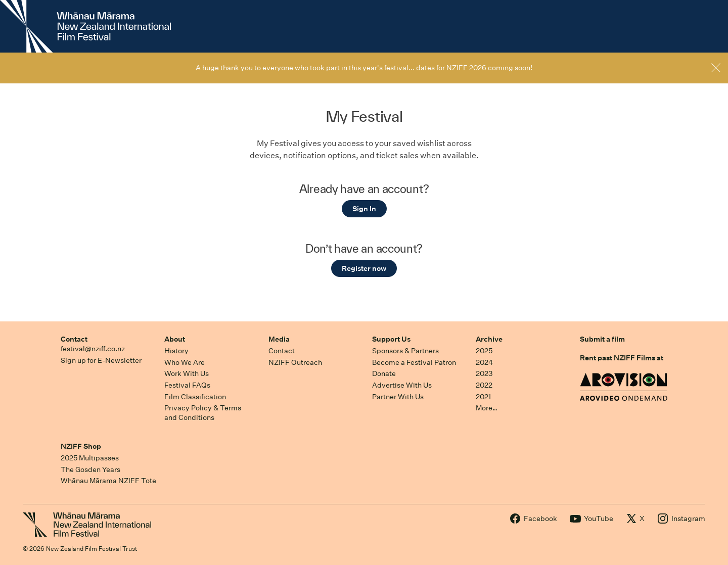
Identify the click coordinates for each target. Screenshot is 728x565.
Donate (384, 373)
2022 (484, 385)
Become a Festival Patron (414, 362)
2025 (484, 351)
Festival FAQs (187, 385)
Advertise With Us (402, 385)
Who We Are (185, 362)
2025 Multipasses (90, 458)
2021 (483, 397)
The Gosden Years (90, 469)
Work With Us (187, 373)
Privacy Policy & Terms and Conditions (203, 413)
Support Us (391, 339)
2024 (484, 362)
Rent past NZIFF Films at (622, 358)
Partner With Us (398, 397)
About (175, 339)
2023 (484, 373)
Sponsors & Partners (405, 351)
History (176, 351)
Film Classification (195, 397)
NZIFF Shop (81, 446)
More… (487, 408)
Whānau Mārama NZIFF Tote (108, 481)
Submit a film (602, 339)
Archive (489, 339)
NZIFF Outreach (295, 362)
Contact (74, 339)
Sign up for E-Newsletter (101, 360)
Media (279, 339)
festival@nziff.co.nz (93, 349)
